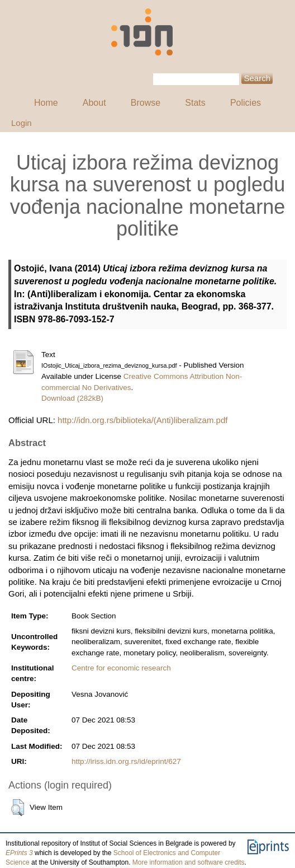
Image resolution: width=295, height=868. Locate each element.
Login (22, 123)
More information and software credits (189, 862)
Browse (146, 103)
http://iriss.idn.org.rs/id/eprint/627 (126, 761)
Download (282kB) (72, 398)
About (94, 103)
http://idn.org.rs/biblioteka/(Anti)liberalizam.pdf (142, 420)
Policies (246, 103)
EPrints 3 (19, 853)
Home (46, 103)
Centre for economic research (121, 668)
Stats (195, 103)
